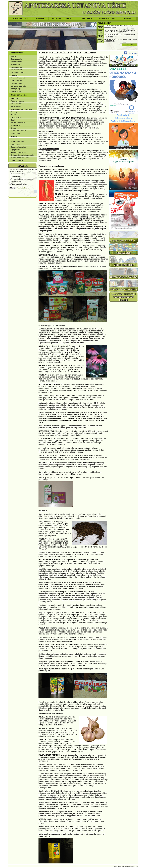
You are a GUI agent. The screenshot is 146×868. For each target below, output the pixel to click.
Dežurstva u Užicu (20, 18)
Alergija (13, 115)
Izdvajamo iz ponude (61, 18)
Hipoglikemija (16, 150)
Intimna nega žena (17, 142)
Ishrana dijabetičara (18, 123)
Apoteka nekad (16, 70)
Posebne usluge (17, 83)
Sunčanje (14, 112)
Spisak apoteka (16, 59)
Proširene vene (16, 117)
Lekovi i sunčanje (17, 160)
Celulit (13, 120)
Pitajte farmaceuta (107, 18)
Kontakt (128, 18)
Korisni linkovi (16, 91)
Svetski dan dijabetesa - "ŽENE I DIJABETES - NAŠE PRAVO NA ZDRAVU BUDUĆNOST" (120, 31)
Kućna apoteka (16, 104)
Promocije (40, 18)
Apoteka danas (16, 67)
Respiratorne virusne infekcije (21, 109)
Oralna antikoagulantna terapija (22, 155)
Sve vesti (130, 45)
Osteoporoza (15, 144)
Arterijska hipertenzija (19, 152)
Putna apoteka (16, 106)
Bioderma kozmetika (18, 147)
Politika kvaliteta (17, 62)
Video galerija (16, 89)
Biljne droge (15, 128)
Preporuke (14, 98)
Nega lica (14, 136)
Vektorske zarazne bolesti (20, 158)
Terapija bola (15, 133)
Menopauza (15, 139)
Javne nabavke (85, 18)
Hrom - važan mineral (19, 131)
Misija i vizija (15, 64)
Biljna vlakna (15, 125)
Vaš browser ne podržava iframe (23, 181)
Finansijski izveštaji (18, 78)
